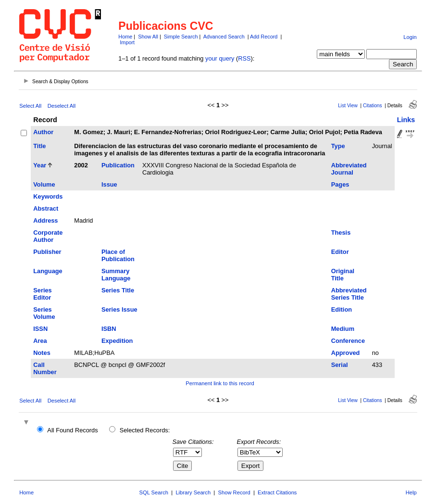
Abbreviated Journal (349, 169)
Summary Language (116, 275)
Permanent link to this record (220, 383)
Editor (340, 252)
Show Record (234, 492)
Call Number (45, 368)
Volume (44, 184)
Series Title (118, 290)
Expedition (117, 341)
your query (220, 58)
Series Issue (119, 309)
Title (39, 146)
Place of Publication (118, 255)
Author (43, 132)
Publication (118, 165)
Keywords (48, 196)
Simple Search (181, 37)
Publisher (47, 252)
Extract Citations (277, 492)
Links (406, 120)
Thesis (341, 233)
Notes (42, 353)
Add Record (264, 37)
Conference (348, 341)
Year (40, 165)
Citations (373, 106)
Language (48, 271)
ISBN (109, 329)
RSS (244, 58)
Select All (30, 106)
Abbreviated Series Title (349, 294)
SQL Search (154, 492)
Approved (346, 353)
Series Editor (42, 294)
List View (348, 106)
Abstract (46, 208)
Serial (340, 365)
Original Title (343, 275)
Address (45, 220)
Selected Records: (145, 430)
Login (410, 37)
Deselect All (62, 106)
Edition (342, 309)
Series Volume (44, 313)
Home (125, 37)
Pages (340, 184)
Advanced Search (224, 37)
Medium (343, 329)
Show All (148, 37)
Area (40, 341)
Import (127, 42)
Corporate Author (48, 236)
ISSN (40, 329)
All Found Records (72, 430)
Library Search (193, 492)
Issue (109, 184)
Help (411, 492)
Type (338, 146)
